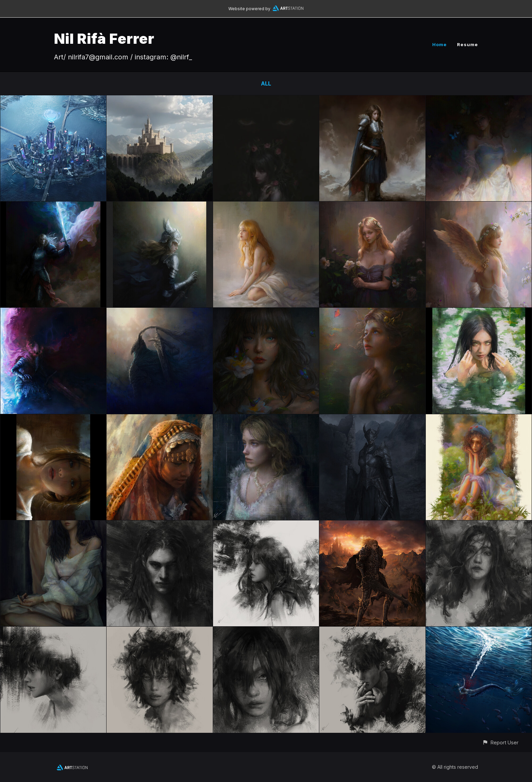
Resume (468, 44)
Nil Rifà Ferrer (104, 39)
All (266, 83)
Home (440, 44)
